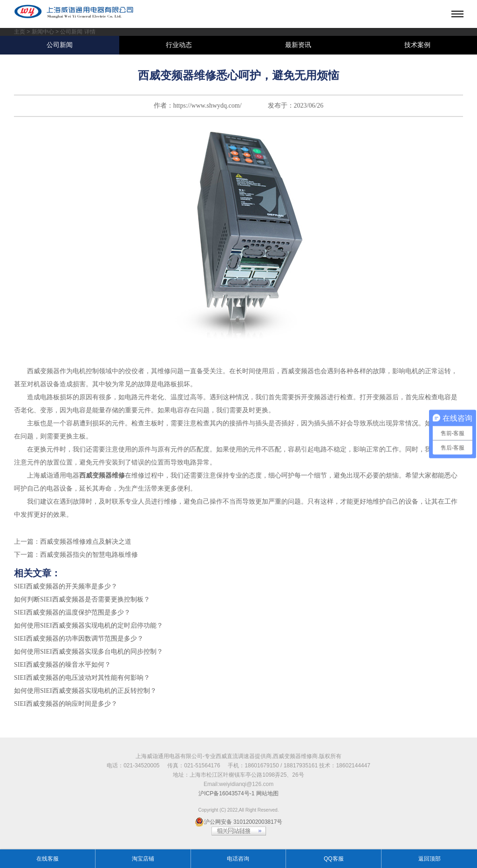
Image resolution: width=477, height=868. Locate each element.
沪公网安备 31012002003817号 (239, 822)
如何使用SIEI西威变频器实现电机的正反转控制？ (85, 691)
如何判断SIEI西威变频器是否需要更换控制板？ (82, 599)
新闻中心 (43, 32)
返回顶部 (429, 859)
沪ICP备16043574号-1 (226, 793)
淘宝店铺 (143, 859)
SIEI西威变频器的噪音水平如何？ (62, 665)
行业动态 (179, 45)
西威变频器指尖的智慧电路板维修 (89, 555)
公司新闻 (60, 45)
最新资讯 (298, 45)
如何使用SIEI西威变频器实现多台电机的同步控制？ (89, 652)
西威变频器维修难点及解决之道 (86, 542)
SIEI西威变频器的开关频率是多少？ (66, 586)
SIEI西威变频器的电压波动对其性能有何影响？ (82, 678)
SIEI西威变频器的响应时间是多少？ (66, 704)
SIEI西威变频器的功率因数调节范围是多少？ (79, 639)
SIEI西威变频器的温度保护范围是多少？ (72, 612)
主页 (20, 32)
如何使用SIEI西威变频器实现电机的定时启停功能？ (89, 625)
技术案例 (417, 45)
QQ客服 (334, 859)
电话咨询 (238, 859)
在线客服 (48, 859)
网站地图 (267, 793)
